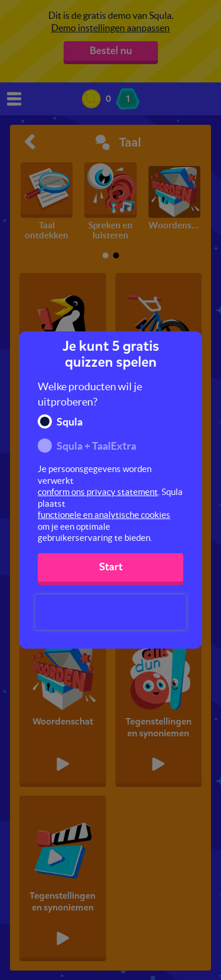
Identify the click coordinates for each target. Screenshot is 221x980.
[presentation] (111, 612)
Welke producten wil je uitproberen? (90, 394)
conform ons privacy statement (98, 492)
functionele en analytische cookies (104, 515)
